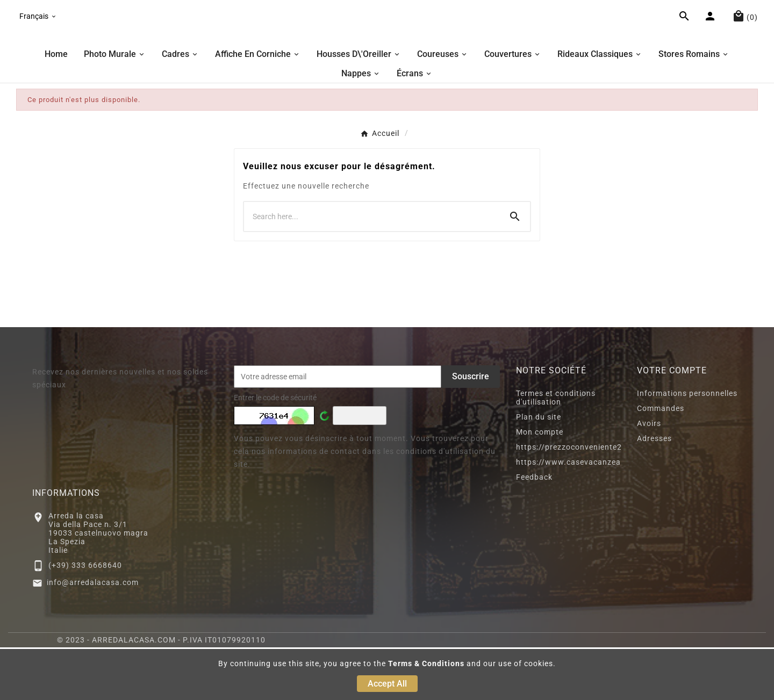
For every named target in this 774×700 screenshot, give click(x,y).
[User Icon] (711, 45)
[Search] (515, 269)
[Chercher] (372, 269)
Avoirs (649, 476)
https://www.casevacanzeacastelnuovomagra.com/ (615, 515)
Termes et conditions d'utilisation (556, 450)
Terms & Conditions (426, 663)
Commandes (661, 461)
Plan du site (539, 470)
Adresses (654, 491)
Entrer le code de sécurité (275, 450)
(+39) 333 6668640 (85, 618)
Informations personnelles (687, 446)
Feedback (534, 530)
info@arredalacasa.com (93, 635)
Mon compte (540, 485)
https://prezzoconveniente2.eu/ (577, 500)
